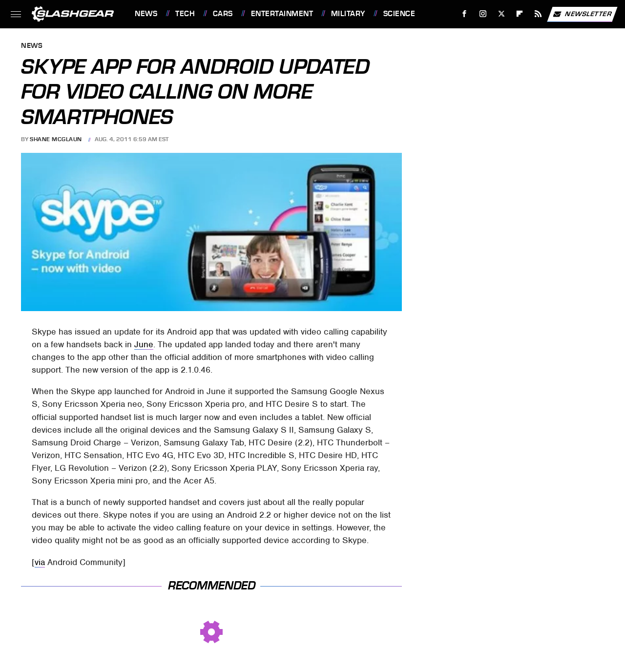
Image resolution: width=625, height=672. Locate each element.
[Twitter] (501, 14)
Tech (185, 14)
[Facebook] (465, 14)
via (40, 562)
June (144, 344)
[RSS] (538, 14)
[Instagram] (483, 14)
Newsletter (582, 14)
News (146, 14)
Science (399, 14)
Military (348, 14)
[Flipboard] (520, 14)
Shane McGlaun (56, 139)
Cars (223, 14)
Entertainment (282, 14)
